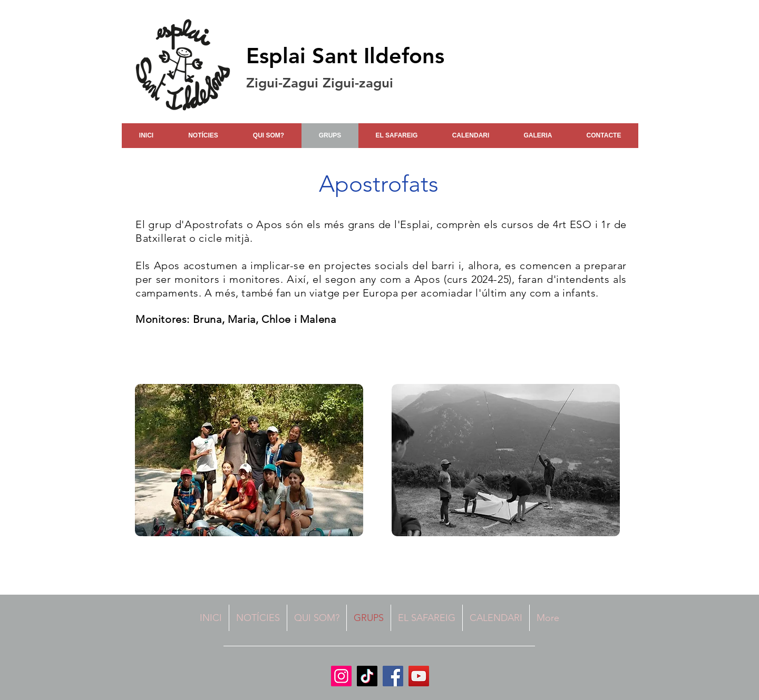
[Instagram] (341, 676)
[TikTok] (367, 676)
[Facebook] (393, 676)
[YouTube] (419, 676)
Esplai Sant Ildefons (345, 56)
